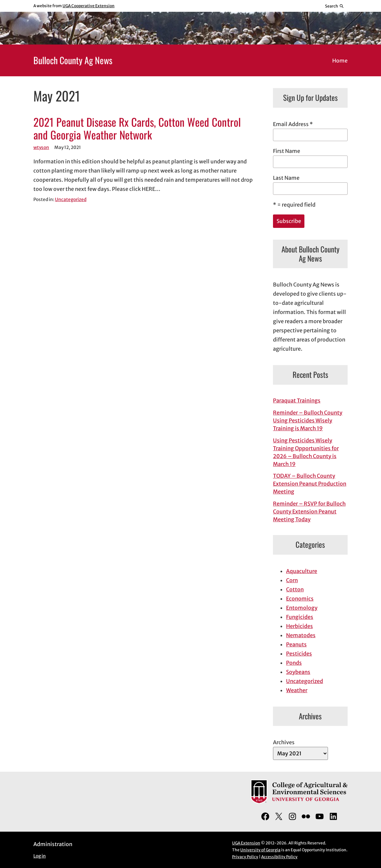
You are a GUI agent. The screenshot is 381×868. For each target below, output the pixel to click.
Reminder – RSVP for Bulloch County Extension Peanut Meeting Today (309, 511)
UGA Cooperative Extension (89, 6)
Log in (40, 856)
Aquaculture (302, 571)
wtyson (41, 148)
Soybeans (298, 672)
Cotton (295, 589)
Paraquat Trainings (297, 400)
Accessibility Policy (279, 857)
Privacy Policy (245, 857)
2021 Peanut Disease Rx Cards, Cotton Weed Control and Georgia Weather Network (137, 129)
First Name (287, 151)
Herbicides (299, 626)
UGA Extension (246, 843)
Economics (300, 599)
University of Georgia (260, 850)
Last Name (286, 178)
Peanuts (296, 644)
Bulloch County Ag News (73, 60)
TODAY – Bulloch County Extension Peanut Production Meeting (310, 484)
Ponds (294, 663)
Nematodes (301, 635)
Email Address (293, 124)
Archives (284, 742)
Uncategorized (71, 200)
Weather (297, 690)
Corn (292, 580)
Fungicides (300, 617)
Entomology (302, 608)
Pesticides (299, 654)
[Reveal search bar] (335, 6)
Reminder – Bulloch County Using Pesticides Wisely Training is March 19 (308, 420)
